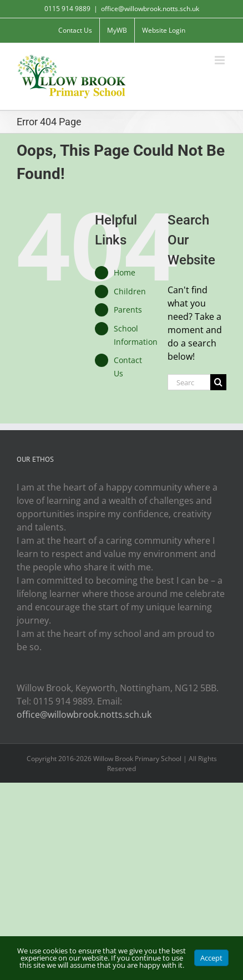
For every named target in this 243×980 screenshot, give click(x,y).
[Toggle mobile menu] (221, 60)
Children (130, 291)
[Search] (218, 382)
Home (125, 272)
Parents (128, 310)
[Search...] (189, 382)
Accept (211, 958)
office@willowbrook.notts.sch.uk (150, 9)
